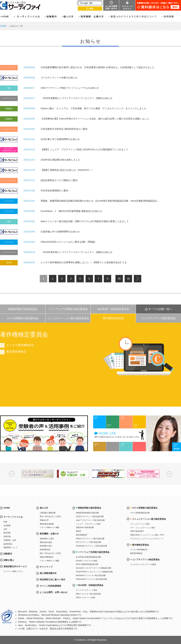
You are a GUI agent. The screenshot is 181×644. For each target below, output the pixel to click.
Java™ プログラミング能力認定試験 (90, 520)
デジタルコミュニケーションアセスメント (147, 539)
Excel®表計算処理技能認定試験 (89, 557)
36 (128, 279)
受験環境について (11, 547)
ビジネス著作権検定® (154, 345)
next (138, 279)
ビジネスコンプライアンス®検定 (143, 564)
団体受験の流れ (46, 546)
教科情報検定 (82, 535)
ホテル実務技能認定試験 (140, 513)
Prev (12, 474)
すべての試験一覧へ (160, 309)
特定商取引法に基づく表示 (52, 580)
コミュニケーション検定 (140, 524)
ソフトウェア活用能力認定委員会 (68, 309)
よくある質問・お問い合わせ (54, 592)
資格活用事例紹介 (47, 557)
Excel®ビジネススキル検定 (87, 561)
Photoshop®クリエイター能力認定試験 (91, 579)
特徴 (5, 522)
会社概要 (7, 525)
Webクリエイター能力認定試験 (88, 594)
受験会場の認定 (46, 542)
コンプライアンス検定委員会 (158, 318)
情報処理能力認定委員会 (23, 309)
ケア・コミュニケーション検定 (143, 528)
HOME (3, 26)
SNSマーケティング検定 (86, 598)
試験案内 (8, 554)
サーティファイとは (13, 517)
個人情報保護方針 (48, 573)
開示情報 (7, 533)
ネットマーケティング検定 (87, 590)
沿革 (5, 529)
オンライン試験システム (13, 571)
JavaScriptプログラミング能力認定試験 (92, 546)
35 (119, 279)
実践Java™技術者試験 (85, 527)
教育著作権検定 (151, 352)
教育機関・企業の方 (49, 534)
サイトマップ (46, 567)
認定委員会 (8, 544)
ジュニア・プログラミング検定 (88, 524)
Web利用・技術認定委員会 (113, 309)
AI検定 (79, 531)
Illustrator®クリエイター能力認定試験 (91, 575)
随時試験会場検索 (47, 524)
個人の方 (44, 508)
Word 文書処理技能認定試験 (87, 564)
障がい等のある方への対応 (50, 516)
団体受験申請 (45, 550)
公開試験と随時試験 (48, 513)
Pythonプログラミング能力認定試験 (90, 539)
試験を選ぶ (9, 560)
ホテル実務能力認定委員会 (23, 318)
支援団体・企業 (10, 540)
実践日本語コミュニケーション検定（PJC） (148, 535)
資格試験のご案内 (47, 539)
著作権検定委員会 (113, 318)
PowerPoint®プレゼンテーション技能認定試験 (94, 572)
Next (169, 474)
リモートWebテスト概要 (49, 527)
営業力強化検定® (137, 531)
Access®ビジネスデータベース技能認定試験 (94, 568)
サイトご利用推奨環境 (50, 586)
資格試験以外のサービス (15, 566)
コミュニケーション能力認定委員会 (68, 318)
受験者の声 (44, 520)
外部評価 (7, 536)
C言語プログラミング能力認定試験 (90, 516)
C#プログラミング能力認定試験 (89, 542)
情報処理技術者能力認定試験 (87, 513)
